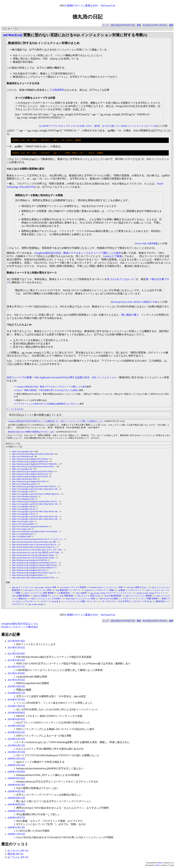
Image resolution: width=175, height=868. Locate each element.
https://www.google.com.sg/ (23, 507)
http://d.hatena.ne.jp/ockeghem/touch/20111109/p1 (33, 472)
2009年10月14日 (16, 765)
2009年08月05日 (16, 805)
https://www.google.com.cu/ (24, 509)
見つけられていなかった (121, 279)
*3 (7, 310)
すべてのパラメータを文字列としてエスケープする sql (127, 602)
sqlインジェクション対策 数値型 (39, 593)
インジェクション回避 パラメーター (81, 602)
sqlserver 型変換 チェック (44, 596)
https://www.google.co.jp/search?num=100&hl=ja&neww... (36, 494)
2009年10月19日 (16, 759)
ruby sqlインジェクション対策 (38, 590)
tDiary (160, 863)
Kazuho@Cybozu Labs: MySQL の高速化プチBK (135, 302)
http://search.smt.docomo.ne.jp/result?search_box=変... (35, 542)
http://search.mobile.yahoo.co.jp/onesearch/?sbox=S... (34, 547)
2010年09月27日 (16, 693)
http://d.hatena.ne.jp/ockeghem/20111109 (29, 482)
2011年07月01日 (16, 648)
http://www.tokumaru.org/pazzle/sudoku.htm (30, 527)
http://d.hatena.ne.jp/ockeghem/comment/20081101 (33, 568)
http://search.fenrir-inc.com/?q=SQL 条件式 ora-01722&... (36, 553)
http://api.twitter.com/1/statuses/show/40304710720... (34, 578)
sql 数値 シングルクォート (130, 590)
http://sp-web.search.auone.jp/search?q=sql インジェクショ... (38, 539)
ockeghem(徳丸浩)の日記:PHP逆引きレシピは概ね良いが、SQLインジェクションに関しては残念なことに (55, 421)
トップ (105, 25)
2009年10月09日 (16, 772)
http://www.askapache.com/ (23, 499)
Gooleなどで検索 (112, 257)
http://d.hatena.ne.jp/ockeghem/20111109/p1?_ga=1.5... (35, 573)
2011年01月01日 (16, 680)
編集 (171, 25)
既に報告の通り (130, 315)
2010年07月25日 (16, 700)
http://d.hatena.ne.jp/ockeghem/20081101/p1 (30, 474)
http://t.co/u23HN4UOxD (22, 534)
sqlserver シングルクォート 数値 (99, 590)
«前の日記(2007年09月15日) (123, 25)
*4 (67, 352)
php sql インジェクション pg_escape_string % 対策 (34, 588)
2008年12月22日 (16, 834)
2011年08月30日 (16, 641)
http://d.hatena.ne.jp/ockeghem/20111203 (29, 570)
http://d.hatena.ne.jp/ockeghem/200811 (28, 575)
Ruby (158, 865)
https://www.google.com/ (22, 469)
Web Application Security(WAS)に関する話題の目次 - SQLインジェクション (76, 378)
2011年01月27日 (16, 667)
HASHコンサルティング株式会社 (20, 627)
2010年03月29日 (16, 726)
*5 (60, 364)
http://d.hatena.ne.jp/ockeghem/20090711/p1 (30, 462)
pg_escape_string (36, 604)
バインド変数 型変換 (148, 599)
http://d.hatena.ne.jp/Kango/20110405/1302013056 (33, 454)
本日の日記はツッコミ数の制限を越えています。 (36, 415)
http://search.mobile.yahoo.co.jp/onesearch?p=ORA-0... (35, 545)
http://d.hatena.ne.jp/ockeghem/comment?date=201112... (35, 502)
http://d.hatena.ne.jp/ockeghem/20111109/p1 (30, 459)
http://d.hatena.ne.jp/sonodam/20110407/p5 (30, 560)
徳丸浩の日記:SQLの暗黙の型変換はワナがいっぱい (31, 432)
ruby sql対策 (81, 593)
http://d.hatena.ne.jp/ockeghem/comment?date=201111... (35, 563)
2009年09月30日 (16, 779)
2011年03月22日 (16, 661)
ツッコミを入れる (15, 409)
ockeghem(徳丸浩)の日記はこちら (20, 624)
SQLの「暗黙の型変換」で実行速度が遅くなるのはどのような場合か (48, 391)
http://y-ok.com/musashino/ (23, 524)
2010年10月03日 (16, 687)
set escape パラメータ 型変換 (73, 588)
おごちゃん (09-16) (18, 851)
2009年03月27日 (16, 818)
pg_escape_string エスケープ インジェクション (112, 593)
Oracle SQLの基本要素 (147, 244)
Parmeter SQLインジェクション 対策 (106, 588)
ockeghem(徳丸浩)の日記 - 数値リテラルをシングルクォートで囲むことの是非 (78, 253)
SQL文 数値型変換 (113, 596)
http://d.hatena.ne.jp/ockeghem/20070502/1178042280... (35, 464)
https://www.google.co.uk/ (23, 492)
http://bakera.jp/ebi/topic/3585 (24, 479)
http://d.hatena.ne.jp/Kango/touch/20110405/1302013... (35, 487)
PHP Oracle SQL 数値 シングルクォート (117, 599)
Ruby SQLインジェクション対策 (81, 599)
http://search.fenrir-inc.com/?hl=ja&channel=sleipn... (34, 555)
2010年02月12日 (16, 746)
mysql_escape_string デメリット (151, 593)
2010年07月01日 (16, 706)
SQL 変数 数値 (66, 596)
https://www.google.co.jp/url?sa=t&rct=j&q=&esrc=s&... (35, 489)
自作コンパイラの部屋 (19, 378)
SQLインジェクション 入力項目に (46, 599)
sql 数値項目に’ (65, 593)
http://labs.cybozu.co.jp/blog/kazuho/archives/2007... (34, 467)
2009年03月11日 (16, 828)
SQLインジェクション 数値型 (139, 596)
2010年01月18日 (16, 752)
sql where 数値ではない (137, 588)
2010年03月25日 (16, 733)
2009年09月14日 (16, 798)
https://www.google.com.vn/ (24, 514)
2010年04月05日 (16, 720)
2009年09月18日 (16, 792)
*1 (141, 159)
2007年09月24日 (13, 35)
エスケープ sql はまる (51, 602)
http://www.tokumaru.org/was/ (24, 484)
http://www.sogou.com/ (22, 529)
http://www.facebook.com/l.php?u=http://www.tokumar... (35, 532)
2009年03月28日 (16, 811)
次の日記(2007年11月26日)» (155, 25)
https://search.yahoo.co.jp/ (23, 522)
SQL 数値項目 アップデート (68, 590)
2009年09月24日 (16, 785)
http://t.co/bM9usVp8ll (21, 537)
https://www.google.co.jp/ (23, 452)
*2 (135, 279)
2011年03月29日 (16, 654)
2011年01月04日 (16, 674)
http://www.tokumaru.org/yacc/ (25, 497)
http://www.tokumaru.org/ (23, 457)
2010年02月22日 (16, 739)
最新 (139, 25)
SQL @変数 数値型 (21, 596)
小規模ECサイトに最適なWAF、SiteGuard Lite (90, 6)
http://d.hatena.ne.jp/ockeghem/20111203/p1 (30, 477)
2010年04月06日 (16, 713)
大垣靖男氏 (58, 90)
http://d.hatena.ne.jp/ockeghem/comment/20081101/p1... (35, 565)
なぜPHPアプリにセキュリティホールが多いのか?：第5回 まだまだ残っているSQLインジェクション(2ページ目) (99, 126)
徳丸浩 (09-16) (15, 854)
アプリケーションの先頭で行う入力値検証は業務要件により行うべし (48, 404)
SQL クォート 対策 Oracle (89, 596)
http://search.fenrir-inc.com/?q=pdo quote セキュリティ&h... (37, 550)
